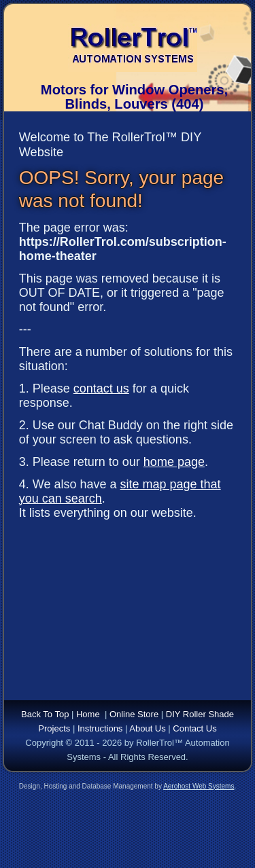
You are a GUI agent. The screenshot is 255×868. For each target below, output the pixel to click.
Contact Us (194, 728)
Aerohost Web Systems (199, 786)
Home (88, 714)
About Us (147, 728)
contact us (101, 388)
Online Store (134, 714)
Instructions (100, 728)
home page (174, 462)
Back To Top (45, 714)
